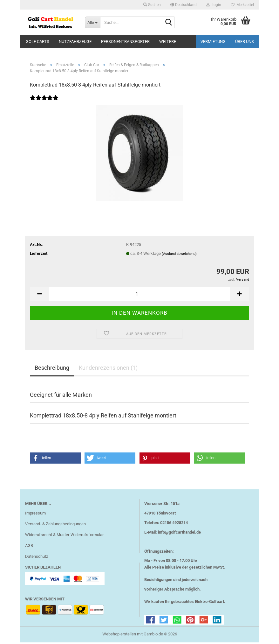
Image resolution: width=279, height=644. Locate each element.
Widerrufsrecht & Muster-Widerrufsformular (64, 536)
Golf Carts (37, 42)
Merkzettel (242, 5)
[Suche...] (92, 22)
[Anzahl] (139, 295)
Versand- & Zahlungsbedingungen (55, 525)
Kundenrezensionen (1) (108, 369)
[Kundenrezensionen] (44, 104)
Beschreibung (52, 369)
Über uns (245, 42)
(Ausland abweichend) (179, 255)
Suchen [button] (152, 5)
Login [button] (214, 5)
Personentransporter (125, 42)
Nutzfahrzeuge (75, 42)
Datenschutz (37, 558)
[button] (184, 5)
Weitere (168, 42)
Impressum (35, 515)
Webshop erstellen (119, 636)
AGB (29, 547)
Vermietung (213, 42)
